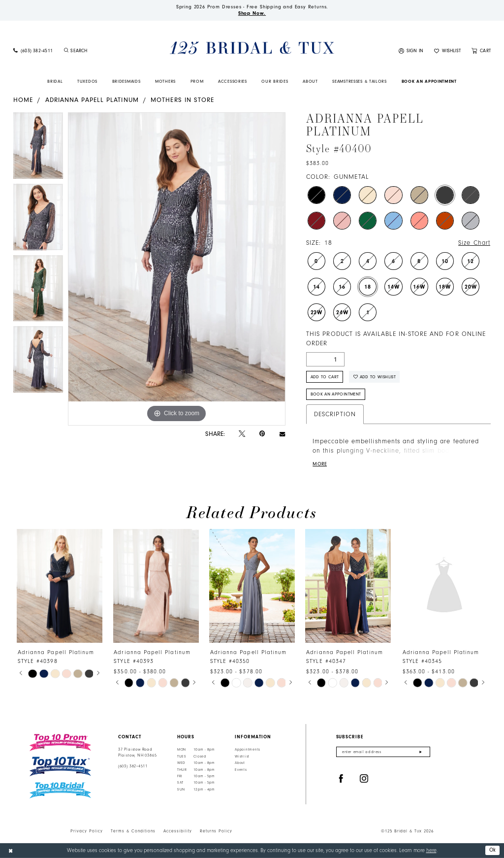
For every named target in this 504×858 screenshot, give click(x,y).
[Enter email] (383, 752)
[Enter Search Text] (101, 51)
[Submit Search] (66, 51)
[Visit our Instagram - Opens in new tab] (364, 779)
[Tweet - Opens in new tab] (242, 434)
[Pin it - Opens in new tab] (262, 434)
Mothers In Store (182, 100)
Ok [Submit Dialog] (493, 850)
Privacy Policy (87, 831)
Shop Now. (252, 13)
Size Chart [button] (474, 243)
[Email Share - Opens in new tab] (282, 434)
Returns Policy (216, 831)
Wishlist (242, 757)
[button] (411, 51)
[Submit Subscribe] (421, 752)
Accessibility (178, 831)
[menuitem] (33, 51)
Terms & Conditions (133, 831)
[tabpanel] (38, 148)
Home (23, 100)
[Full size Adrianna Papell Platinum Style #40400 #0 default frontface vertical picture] (177, 269)
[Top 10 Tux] (60, 767)
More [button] (320, 464)
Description (335, 414)
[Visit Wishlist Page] (447, 51)
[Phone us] (33, 51)
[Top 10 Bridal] (60, 790)
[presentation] (60, 586)
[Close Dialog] (11, 851)
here (431, 850)
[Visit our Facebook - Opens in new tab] (341, 779)
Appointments (248, 750)
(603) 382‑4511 (133, 766)
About (240, 763)
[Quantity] (325, 359)
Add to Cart (325, 377)
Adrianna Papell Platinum (92, 100)
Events (241, 770)
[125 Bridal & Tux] (252, 48)
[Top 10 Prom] (60, 742)
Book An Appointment (336, 394)
